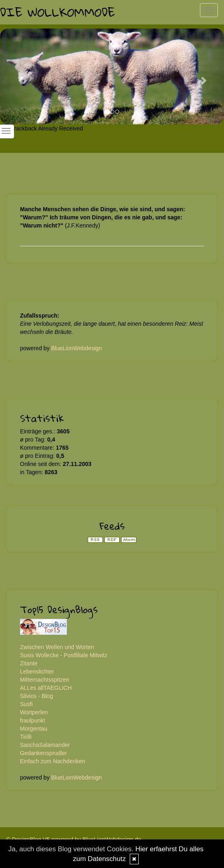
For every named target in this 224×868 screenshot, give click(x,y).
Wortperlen (34, 712)
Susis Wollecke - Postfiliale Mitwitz (64, 655)
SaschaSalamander (45, 745)
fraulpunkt (32, 720)
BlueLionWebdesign (76, 348)
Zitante (29, 663)
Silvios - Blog (37, 696)
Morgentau (34, 729)
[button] (17, 76)
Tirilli (26, 737)
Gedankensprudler (43, 753)
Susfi (26, 704)
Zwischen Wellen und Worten (57, 647)
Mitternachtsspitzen (45, 680)
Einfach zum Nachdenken (53, 761)
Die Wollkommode (58, 12)
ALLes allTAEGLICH (46, 688)
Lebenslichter (37, 671)
